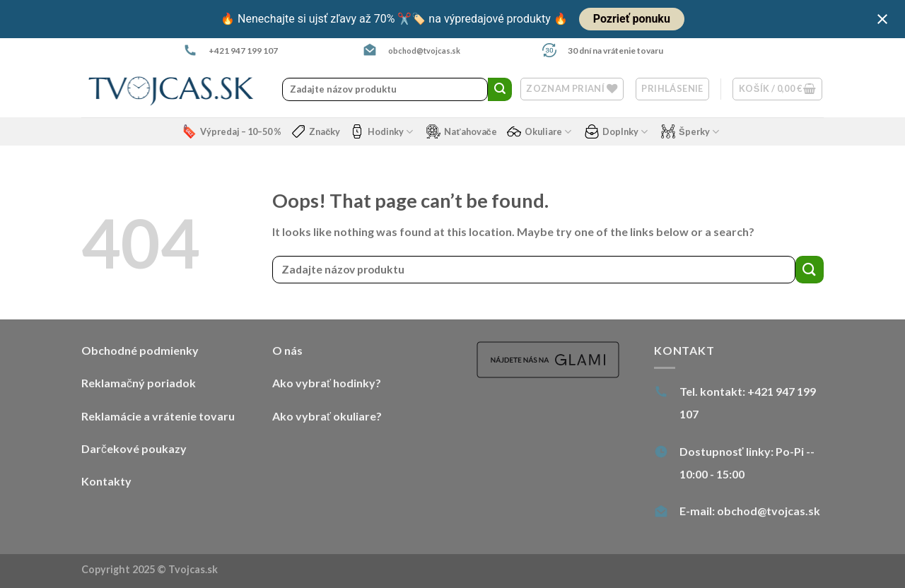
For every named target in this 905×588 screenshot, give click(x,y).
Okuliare (539, 131)
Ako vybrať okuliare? (327, 416)
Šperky (690, 131)
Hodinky (381, 131)
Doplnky (616, 131)
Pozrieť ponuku (632, 19)
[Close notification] (882, 19)
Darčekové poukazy (134, 448)
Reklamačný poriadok (139, 383)
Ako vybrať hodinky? (327, 383)
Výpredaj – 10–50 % (232, 131)
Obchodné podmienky (140, 350)
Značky (316, 131)
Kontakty (106, 481)
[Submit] (500, 90)
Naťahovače (461, 131)
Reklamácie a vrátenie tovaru (158, 416)
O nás (287, 350)
